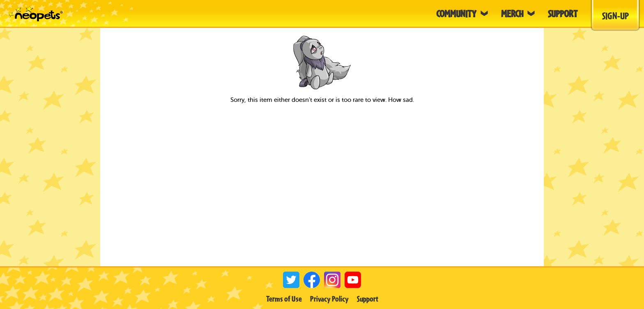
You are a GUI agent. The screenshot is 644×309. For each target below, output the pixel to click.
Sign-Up (615, 16)
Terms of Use (284, 299)
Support (368, 299)
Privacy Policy (329, 299)
